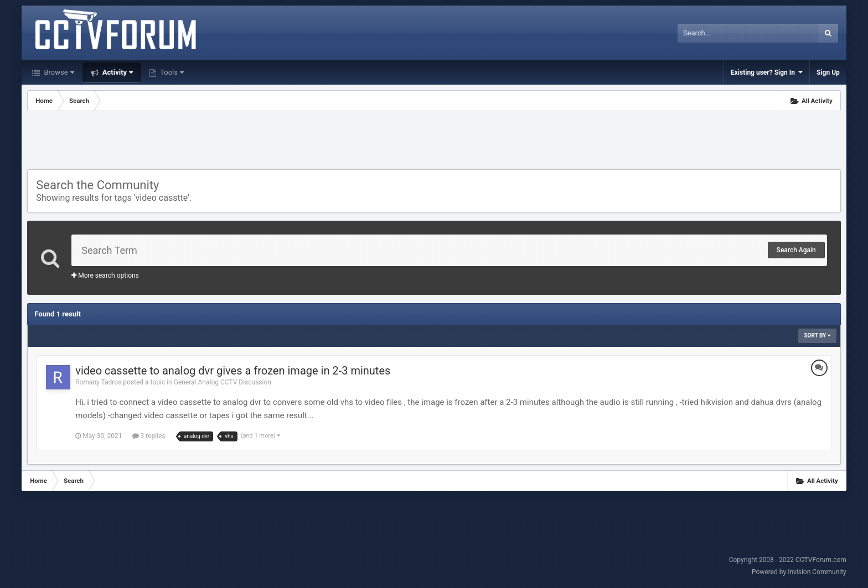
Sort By (817, 335)
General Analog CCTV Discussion (223, 382)
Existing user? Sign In (767, 72)
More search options (105, 275)
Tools (171, 72)
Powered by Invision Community (799, 572)
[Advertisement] (434, 142)
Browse (58, 72)
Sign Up (828, 72)
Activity (117, 72)
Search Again (796, 250)
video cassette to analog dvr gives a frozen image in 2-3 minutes (233, 371)
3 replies (149, 436)
